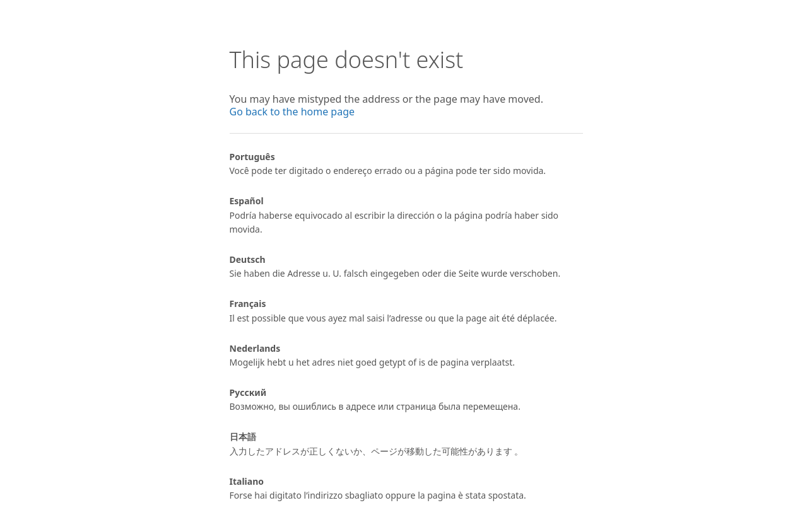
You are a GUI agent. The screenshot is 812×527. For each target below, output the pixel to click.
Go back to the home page (292, 112)
